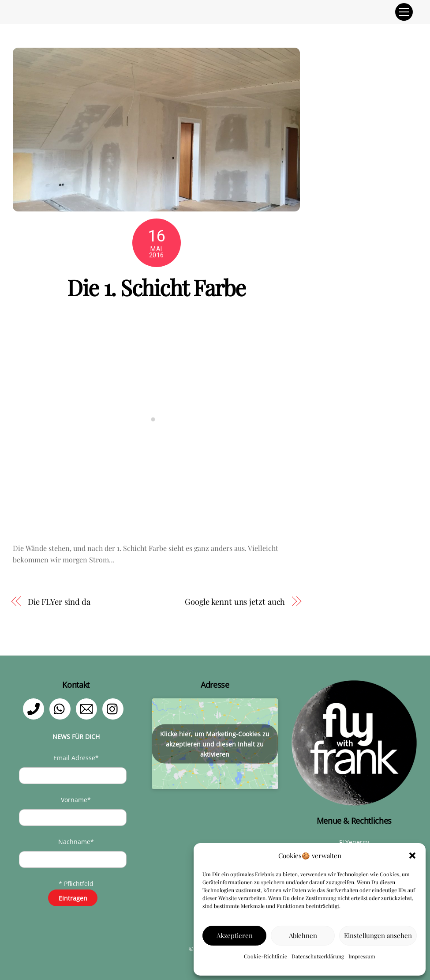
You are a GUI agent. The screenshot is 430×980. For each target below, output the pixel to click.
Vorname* (76, 800)
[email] (88, 708)
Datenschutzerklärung (318, 956)
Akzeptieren (235, 935)
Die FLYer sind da (59, 601)
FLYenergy (354, 842)
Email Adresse (76, 758)
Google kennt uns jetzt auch (235, 601)
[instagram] (114, 708)
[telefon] (35, 708)
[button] (412, 856)
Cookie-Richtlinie (265, 956)
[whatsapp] (62, 708)
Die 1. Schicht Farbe (156, 287)
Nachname (76, 842)
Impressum (362, 956)
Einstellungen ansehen (378, 935)
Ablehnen (303, 935)
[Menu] (404, 12)
